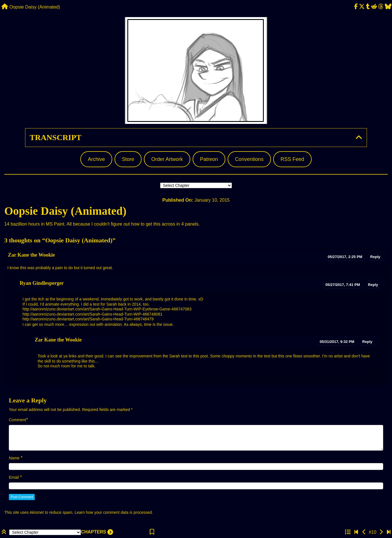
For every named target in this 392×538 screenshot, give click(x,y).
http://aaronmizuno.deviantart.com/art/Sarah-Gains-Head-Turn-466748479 (88, 319)
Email (14, 477)
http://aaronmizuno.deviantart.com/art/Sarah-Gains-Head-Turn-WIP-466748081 (92, 314)
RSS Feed (292, 159)
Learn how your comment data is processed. (114, 512)
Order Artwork (167, 159)
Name (14, 458)
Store (128, 159)
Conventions (249, 159)
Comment (18, 420)
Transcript (56, 137)
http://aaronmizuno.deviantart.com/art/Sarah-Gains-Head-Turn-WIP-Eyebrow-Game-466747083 (107, 309)
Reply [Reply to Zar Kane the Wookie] (375, 257)
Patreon (209, 159)
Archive (96, 159)
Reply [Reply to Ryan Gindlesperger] (373, 285)
